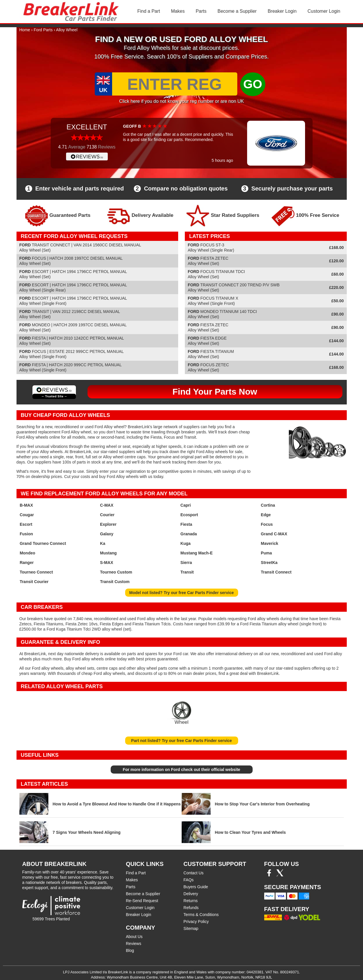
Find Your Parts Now (215, 392)
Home (25, 30)
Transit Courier (34, 582)
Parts (201, 11)
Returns (190, 901)
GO (253, 84)
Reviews (134, 944)
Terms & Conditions (201, 915)
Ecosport (189, 515)
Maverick (269, 543)
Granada (189, 534)
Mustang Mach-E (197, 553)
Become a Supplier (237, 11)
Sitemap (191, 928)
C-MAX (107, 505)
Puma (266, 553)
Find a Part (149, 11)
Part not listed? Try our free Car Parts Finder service (182, 741)
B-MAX (26, 505)
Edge (266, 515)
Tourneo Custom (116, 572)
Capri (186, 505)
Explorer (108, 524)
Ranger (27, 563)
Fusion (26, 534)
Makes (178, 11)
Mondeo (28, 553)
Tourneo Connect (36, 572)
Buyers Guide (196, 887)
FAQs (188, 880)
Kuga (186, 543)
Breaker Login (282, 11)
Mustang (108, 553)
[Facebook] (269, 875)
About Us (134, 937)
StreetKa (269, 563)
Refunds (191, 908)
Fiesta (186, 524)
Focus (267, 524)
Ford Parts (43, 30)
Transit (187, 572)
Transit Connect (276, 572)
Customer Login (324, 11)
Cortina (268, 505)
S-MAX (106, 563)
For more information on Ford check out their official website (181, 770)
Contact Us (193, 873)
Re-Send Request (142, 901)
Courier (107, 515)
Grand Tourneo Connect (43, 543)
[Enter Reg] (175, 84)
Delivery (191, 894)
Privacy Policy (196, 922)
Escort (26, 524)
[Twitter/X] (280, 875)
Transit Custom (115, 582)
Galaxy (107, 534)
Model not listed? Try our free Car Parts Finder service (181, 593)
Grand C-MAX (274, 534)
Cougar (27, 515)
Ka (103, 543)
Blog (130, 950)
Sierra (186, 563)
